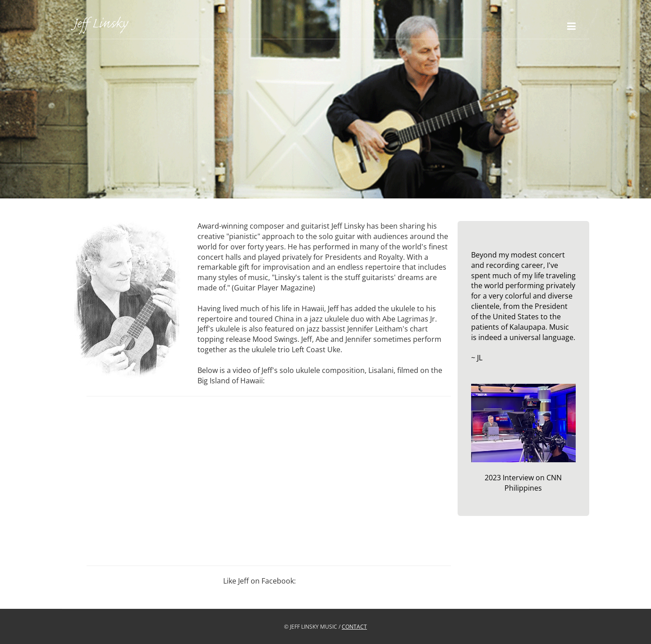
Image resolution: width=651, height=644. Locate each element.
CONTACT (354, 627)
